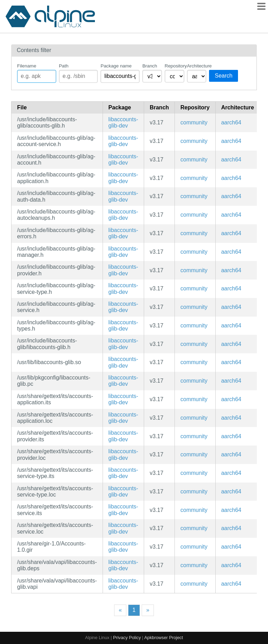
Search (224, 76)
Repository (174, 66)
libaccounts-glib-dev (123, 122)
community (194, 122)
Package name (116, 66)
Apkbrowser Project (163, 638)
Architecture (197, 66)
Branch (150, 66)
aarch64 (231, 122)
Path (64, 66)
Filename (27, 66)
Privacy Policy (127, 638)
